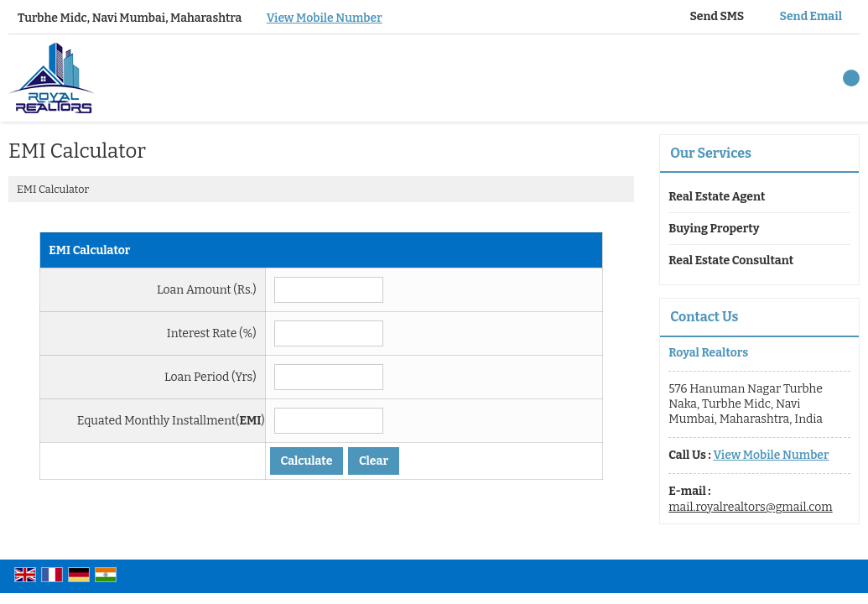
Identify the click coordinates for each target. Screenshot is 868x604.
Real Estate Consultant (731, 260)
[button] (325, 18)
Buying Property (714, 229)
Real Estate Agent (717, 197)
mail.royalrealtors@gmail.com (750, 507)
